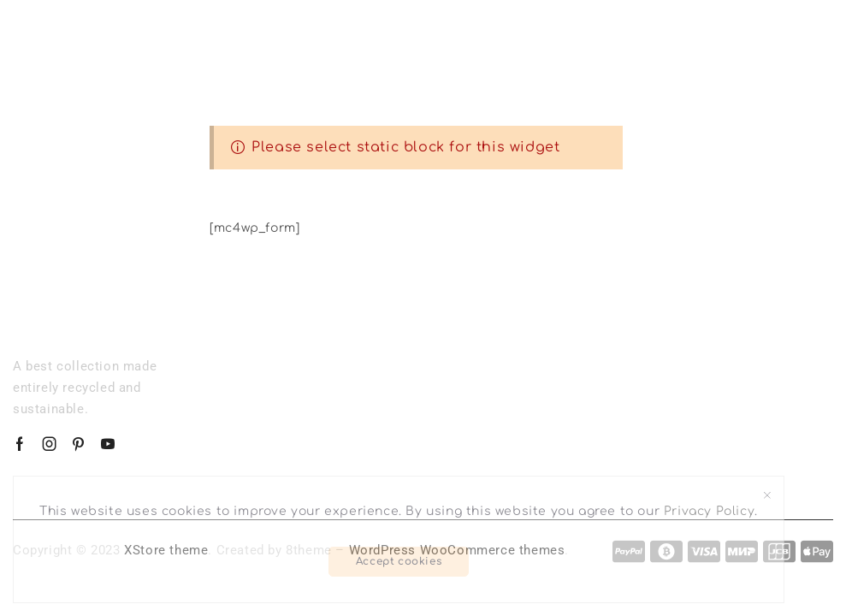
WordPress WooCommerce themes (457, 550)
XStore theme (166, 550)
